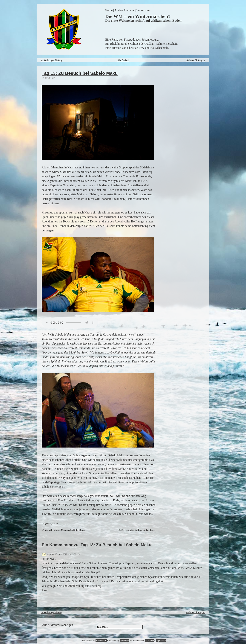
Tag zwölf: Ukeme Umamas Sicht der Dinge (64, 530)
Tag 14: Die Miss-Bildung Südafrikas (136, 530)
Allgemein (46, 524)
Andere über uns (124, 10)
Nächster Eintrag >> (195, 60)
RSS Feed (149, 641)
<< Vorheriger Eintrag (51, 60)
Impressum (143, 10)
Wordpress (125, 641)
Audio (55, 524)
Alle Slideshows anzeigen (57, 625)
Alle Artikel (123, 60)
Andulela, (146, 176)
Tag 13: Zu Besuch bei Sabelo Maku (80, 73)
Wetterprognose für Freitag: (83, 514)
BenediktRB (101, 641)
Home (109, 10)
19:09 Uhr (76, 554)
